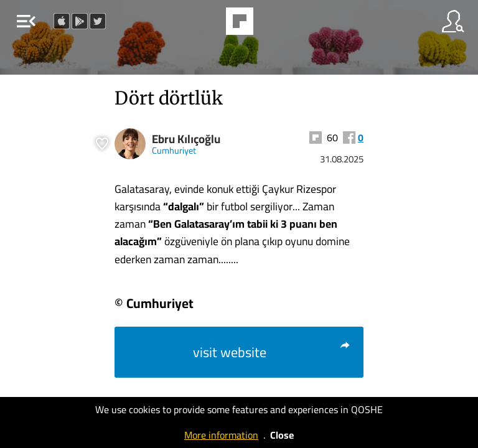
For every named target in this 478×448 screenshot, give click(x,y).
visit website (272, 352)
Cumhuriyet (174, 150)
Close (282, 435)
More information (221, 435)
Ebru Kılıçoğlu (186, 139)
